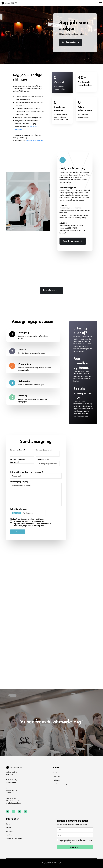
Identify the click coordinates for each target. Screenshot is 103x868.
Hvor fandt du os (48, 463)
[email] (75, 835)
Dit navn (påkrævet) (22, 453)
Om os (8, 824)
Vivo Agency (10, 788)
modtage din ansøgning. (34, 140)
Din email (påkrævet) (48, 453)
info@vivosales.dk (15, 803)
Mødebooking (57, 780)
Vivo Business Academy (60, 784)
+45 (14, 801)
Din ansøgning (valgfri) (36, 493)
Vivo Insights (10, 831)
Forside (55, 773)
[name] (75, 830)
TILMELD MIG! (75, 847)
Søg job (8, 828)
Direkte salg (57, 776)
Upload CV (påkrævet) (36, 513)
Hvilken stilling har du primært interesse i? (36, 475)
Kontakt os (9, 835)
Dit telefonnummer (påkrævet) (22, 464)
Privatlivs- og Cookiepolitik (14, 839)
